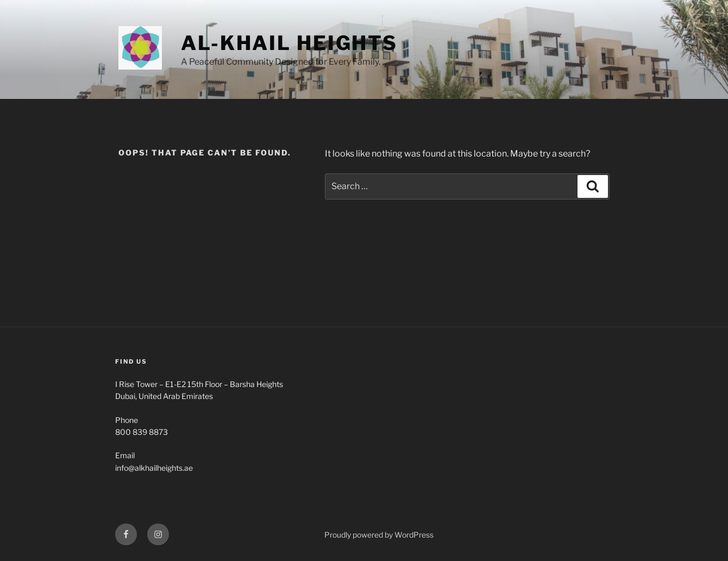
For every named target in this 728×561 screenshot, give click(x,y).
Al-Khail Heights (289, 43)
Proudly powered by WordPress (379, 535)
